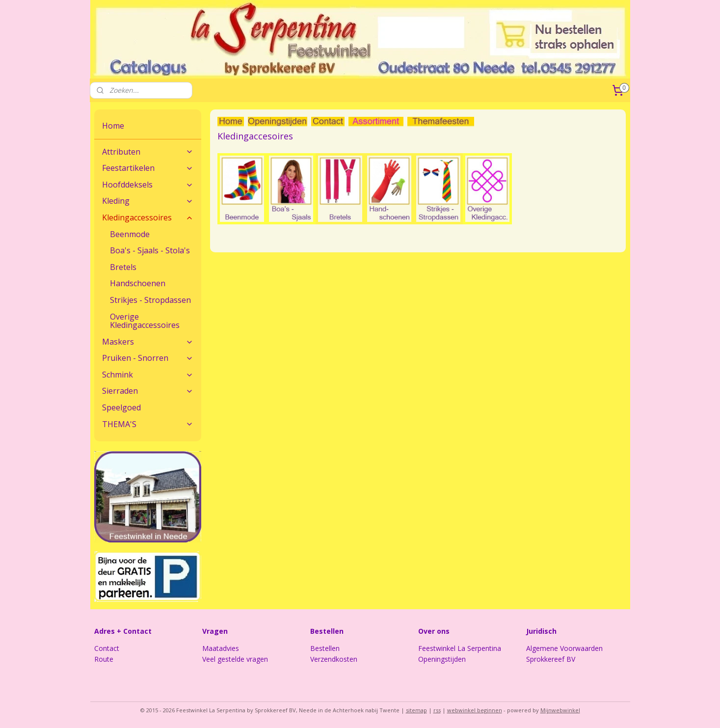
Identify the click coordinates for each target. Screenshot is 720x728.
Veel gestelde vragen (235, 659)
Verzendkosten (334, 659)
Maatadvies (221, 648)
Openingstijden (442, 659)
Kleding (148, 201)
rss (437, 710)
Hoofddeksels (148, 185)
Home (113, 126)
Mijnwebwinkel (560, 710)
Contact (107, 648)
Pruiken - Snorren (148, 358)
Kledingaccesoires (255, 136)
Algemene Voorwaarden (564, 648)
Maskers (148, 342)
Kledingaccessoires (148, 217)
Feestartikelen (148, 168)
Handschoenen (138, 283)
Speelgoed (121, 407)
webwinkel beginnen (475, 710)
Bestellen (325, 648)
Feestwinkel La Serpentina (460, 648)
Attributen (148, 152)
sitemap (416, 710)
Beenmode (130, 234)
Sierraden (148, 391)
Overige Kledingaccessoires (145, 321)
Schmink (148, 375)
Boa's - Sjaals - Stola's (150, 250)
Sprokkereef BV (551, 659)
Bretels (123, 267)
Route (104, 659)
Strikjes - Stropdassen (150, 300)
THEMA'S (148, 424)
